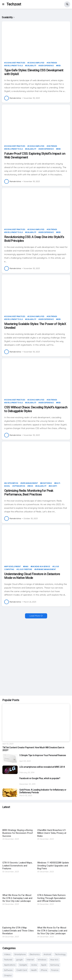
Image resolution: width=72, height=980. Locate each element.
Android (47, 954)
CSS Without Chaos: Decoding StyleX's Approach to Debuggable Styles (36, 409)
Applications (10, 965)
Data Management (30, 483)
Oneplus (8, 975)
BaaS (26, 567)
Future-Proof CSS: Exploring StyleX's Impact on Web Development (35, 156)
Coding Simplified (36, 63)
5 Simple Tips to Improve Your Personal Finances (43, 755)
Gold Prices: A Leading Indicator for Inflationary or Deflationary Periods (43, 791)
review (34, 965)
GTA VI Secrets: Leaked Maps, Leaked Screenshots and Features (17, 866)
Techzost (14, 4)
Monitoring (46, 483)
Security (53, 486)
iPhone (44, 970)
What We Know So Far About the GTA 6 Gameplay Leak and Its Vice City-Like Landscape (17, 898)
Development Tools (14, 66)
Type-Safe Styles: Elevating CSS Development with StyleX (34, 72)
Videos (7, 954)
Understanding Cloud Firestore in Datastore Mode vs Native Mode (32, 576)
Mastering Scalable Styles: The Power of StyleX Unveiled (35, 326)
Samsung (55, 965)
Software (8, 970)
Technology (60, 954)
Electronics (35, 954)
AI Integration (12, 483)
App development (13, 567)
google (19, 960)
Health (34, 970)
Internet (30, 960)
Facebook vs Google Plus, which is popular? (40, 778)
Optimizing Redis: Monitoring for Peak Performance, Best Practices (29, 493)
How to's (54, 960)
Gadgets (23, 965)
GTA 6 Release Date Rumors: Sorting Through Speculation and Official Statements (52, 898)
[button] (4, 4)
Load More (35, 616)
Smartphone (20, 954)
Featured (8, 960)
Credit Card (22, 970)
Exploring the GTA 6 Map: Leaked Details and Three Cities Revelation (18, 931)
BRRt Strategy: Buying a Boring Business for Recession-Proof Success (18, 833)
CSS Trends (52, 63)
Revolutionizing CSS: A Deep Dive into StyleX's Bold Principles (34, 239)
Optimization (19, 486)
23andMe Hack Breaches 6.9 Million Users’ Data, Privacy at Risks (52, 833)
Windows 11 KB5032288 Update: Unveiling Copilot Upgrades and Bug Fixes (53, 866)
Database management (46, 569)
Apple (44, 965)
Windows (42, 960)
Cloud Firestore (25, 569)
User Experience (47, 66)
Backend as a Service (41, 567)
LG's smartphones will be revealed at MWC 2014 (42, 767)
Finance (55, 970)
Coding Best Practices (15, 63)
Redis (31, 486)
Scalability (31, 66)
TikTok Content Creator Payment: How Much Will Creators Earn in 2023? (33, 749)
